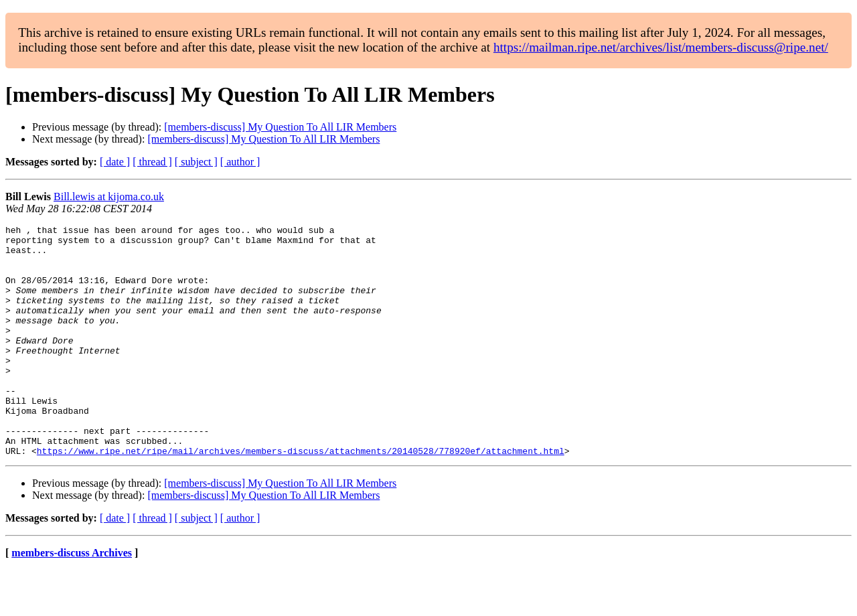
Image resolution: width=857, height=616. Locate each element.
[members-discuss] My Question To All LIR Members (280, 127)
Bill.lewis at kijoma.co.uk (109, 197)
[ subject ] (196, 162)
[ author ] (240, 162)
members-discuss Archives (72, 599)
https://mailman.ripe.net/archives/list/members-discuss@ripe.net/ (661, 47)
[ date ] (115, 162)
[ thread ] (152, 162)
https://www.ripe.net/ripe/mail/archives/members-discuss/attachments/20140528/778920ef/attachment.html (301, 497)
